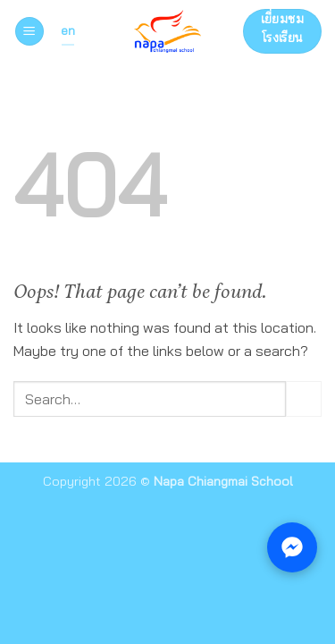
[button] (29, 32)
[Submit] (304, 398)
